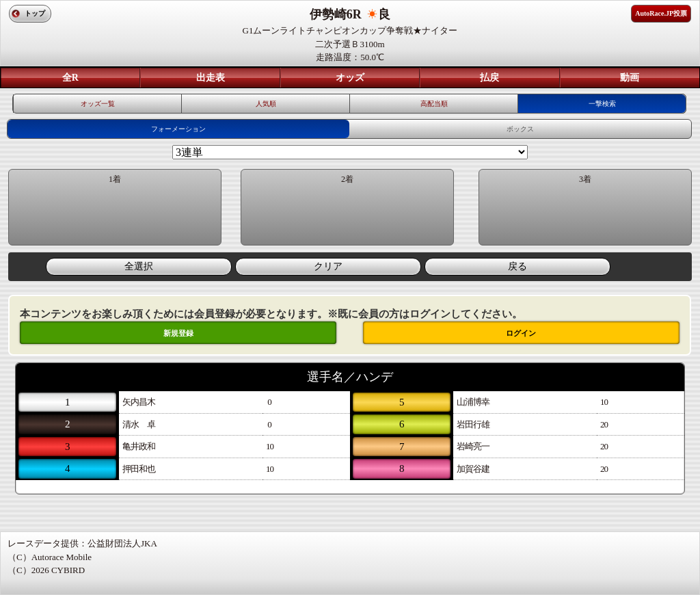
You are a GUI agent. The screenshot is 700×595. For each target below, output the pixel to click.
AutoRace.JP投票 (661, 13)
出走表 (211, 78)
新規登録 (178, 333)
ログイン (521, 333)
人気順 (266, 104)
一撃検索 (602, 104)
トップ (35, 13)
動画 (630, 78)
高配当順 (434, 104)
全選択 (139, 266)
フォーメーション (178, 129)
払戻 (489, 78)
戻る (517, 266)
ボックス (520, 129)
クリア (328, 266)
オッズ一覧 (98, 104)
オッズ (350, 78)
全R (70, 78)
